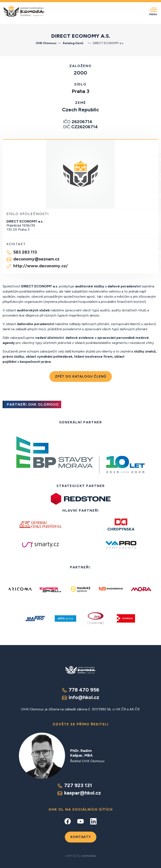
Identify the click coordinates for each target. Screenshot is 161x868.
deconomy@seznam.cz (33, 259)
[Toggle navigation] (153, 11)
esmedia (89, 856)
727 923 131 (75, 785)
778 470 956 (80, 690)
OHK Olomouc (46, 43)
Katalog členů (75, 43)
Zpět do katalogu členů (81, 376)
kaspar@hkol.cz (79, 793)
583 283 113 (22, 252)
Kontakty (81, 837)
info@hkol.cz (80, 697)
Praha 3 (80, 91)
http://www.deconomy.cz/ (37, 266)
